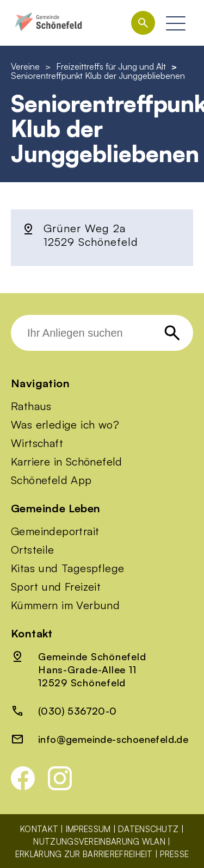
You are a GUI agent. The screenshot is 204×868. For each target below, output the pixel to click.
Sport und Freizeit (56, 587)
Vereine (25, 66)
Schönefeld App (51, 480)
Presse (174, 854)
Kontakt (39, 829)
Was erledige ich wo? (65, 425)
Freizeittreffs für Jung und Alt (111, 66)
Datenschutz (148, 829)
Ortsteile (33, 550)
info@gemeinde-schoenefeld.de (113, 739)
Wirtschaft (37, 443)
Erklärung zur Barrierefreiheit (84, 854)
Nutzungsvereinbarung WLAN (99, 842)
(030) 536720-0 (78, 711)
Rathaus (31, 406)
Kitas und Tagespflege (67, 568)
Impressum (88, 829)
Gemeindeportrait (55, 531)
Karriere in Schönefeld (67, 462)
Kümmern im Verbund (65, 605)
